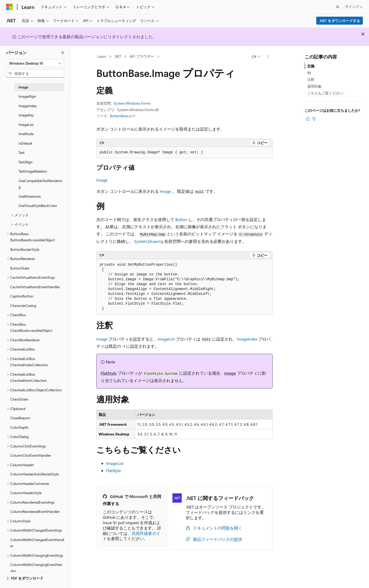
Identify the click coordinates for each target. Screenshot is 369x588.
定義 (311, 66)
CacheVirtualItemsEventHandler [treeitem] (35, 287)
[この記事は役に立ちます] (308, 119)
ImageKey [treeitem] (26, 115)
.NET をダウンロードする (340, 21)
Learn (102, 56)
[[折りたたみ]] (63, 53)
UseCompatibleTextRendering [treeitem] (40, 184)
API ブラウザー (142, 56)
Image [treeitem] (23, 87)
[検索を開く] (338, 7)
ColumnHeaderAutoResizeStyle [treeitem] (34, 474)
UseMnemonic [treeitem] (30, 196)
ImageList (166, 339)
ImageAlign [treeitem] (27, 96)
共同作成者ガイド (131, 536)
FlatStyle (109, 373)
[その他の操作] (268, 57)
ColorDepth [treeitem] (19, 427)
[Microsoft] (9, 7)
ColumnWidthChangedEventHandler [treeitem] (37, 543)
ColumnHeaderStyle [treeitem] (26, 493)
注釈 (311, 79)
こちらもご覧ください (325, 93)
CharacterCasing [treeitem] (23, 306)
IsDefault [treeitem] (25, 143)
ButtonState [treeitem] (20, 268)
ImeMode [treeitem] (26, 134)
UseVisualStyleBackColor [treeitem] (38, 206)
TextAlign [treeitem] (25, 162)
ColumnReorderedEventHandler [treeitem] (35, 511)
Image (102, 180)
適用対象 (314, 86)
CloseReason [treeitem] (20, 418)
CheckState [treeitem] (19, 399)
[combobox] (35, 63)
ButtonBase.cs (121, 116)
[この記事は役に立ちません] (314, 119)
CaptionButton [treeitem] (22, 296)
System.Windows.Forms (132, 103)
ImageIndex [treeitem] (28, 106)
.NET (118, 56)
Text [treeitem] (22, 152)
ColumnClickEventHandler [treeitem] (31, 455)
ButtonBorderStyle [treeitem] (25, 249)
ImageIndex (247, 339)
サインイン (354, 7)
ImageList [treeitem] (26, 124)
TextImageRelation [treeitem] (33, 171)
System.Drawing (149, 241)
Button (181, 219)
